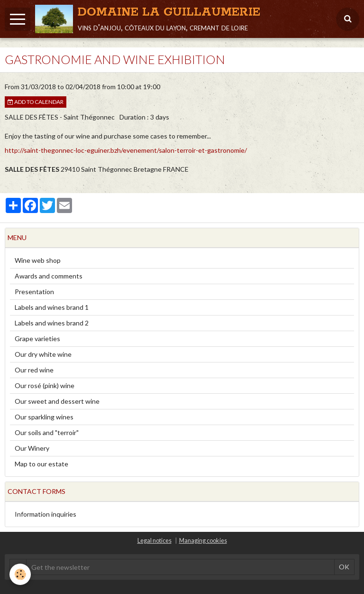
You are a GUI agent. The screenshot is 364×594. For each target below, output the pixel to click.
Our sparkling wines (44, 417)
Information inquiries (45, 514)
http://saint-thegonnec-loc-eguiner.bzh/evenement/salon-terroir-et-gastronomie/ (126, 150)
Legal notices (155, 541)
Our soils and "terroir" (47, 432)
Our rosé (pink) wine (45, 385)
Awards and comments (49, 276)
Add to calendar (36, 102)
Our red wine (34, 370)
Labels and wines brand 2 (52, 323)
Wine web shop (38, 260)
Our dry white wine (43, 354)
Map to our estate (41, 464)
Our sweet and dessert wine (57, 401)
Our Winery (32, 448)
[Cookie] (20, 574)
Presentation (34, 292)
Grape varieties (37, 339)
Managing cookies (203, 541)
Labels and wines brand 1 (52, 307)
